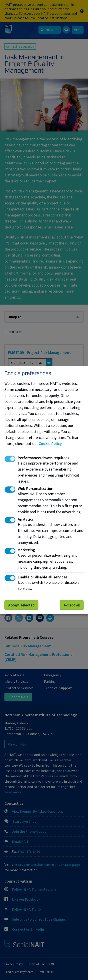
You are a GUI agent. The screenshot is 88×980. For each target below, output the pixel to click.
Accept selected (21, 605)
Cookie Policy (50, 443)
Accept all (72, 605)
